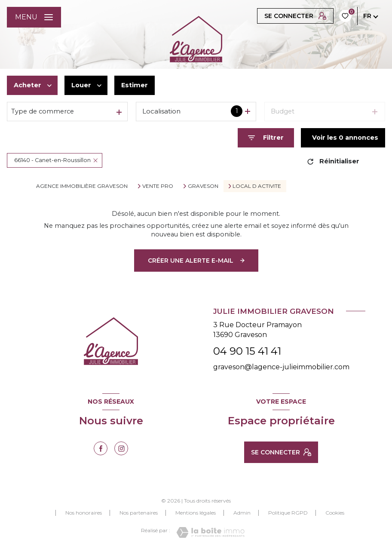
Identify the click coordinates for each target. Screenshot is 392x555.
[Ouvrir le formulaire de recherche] (266, 138)
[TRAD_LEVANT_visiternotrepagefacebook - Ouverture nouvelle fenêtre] (101, 448)
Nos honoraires (84, 513)
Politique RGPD (288, 513)
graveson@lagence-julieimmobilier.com (281, 367)
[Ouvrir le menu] (34, 17)
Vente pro (158, 186)
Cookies (335, 513)
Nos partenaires (139, 513)
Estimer (135, 85)
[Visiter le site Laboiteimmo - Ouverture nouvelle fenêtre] (210, 532)
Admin (242, 513)
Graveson (203, 186)
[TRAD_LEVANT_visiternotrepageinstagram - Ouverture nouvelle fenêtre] (121, 448)
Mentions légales (196, 513)
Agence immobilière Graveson (82, 186)
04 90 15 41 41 (247, 351)
